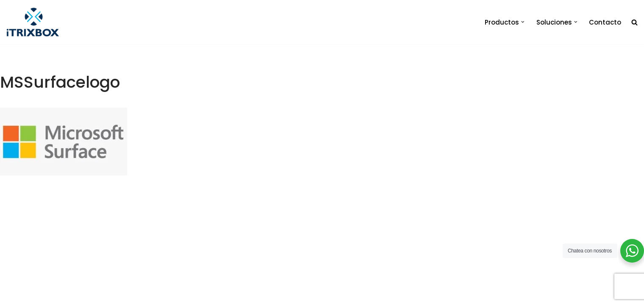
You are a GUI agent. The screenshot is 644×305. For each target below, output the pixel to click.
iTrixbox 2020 (124, 295)
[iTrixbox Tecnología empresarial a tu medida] (33, 22)
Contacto (605, 22)
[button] (523, 22)
